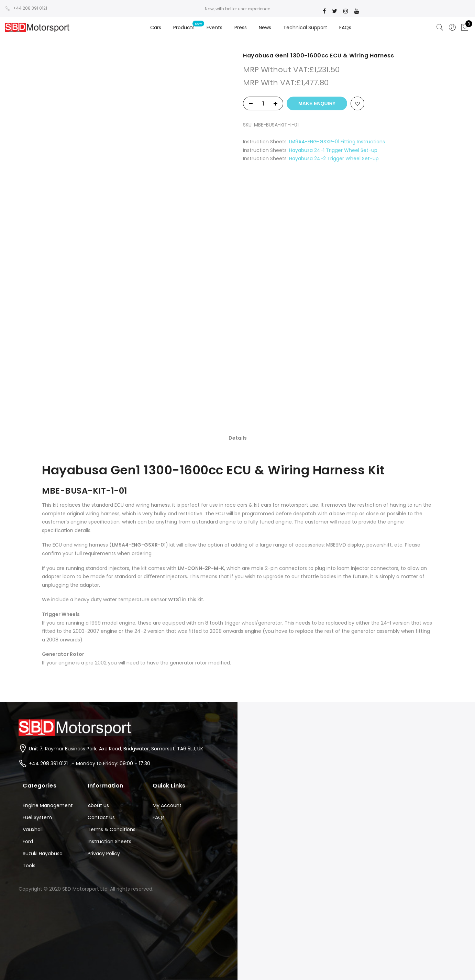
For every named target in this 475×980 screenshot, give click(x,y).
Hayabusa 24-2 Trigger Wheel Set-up (334, 158)
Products (184, 27)
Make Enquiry (317, 103)
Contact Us (101, 817)
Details (238, 438)
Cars (156, 27)
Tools (29, 866)
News (265, 27)
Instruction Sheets (109, 841)
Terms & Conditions (112, 829)
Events (214, 27)
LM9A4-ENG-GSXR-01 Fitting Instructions (337, 142)
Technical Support (305, 27)
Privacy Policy (104, 854)
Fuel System (37, 817)
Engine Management (48, 805)
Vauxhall (33, 829)
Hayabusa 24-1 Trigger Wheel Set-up (333, 150)
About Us (98, 805)
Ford (28, 841)
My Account (167, 805)
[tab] (238, 438)
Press (241, 27)
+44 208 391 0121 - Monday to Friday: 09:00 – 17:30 (90, 763)
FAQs (345, 27)
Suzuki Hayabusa (43, 854)
